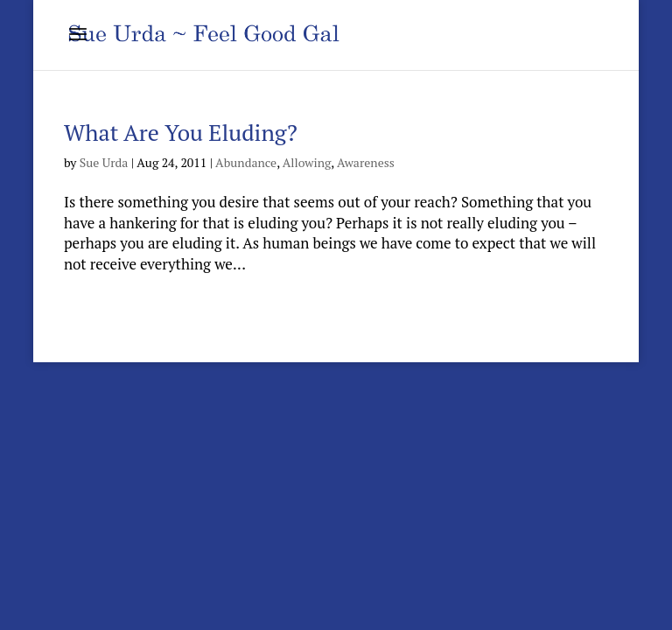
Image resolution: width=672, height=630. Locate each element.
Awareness (366, 162)
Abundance (246, 162)
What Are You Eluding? (181, 132)
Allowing (307, 162)
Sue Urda (104, 162)
